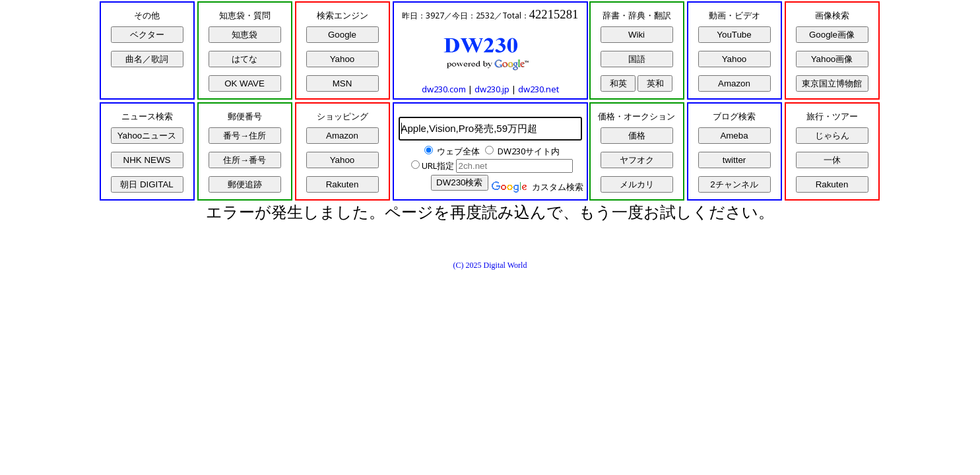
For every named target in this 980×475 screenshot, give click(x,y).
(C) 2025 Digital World (490, 265)
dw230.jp (492, 89)
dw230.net (539, 89)
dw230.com (444, 89)
